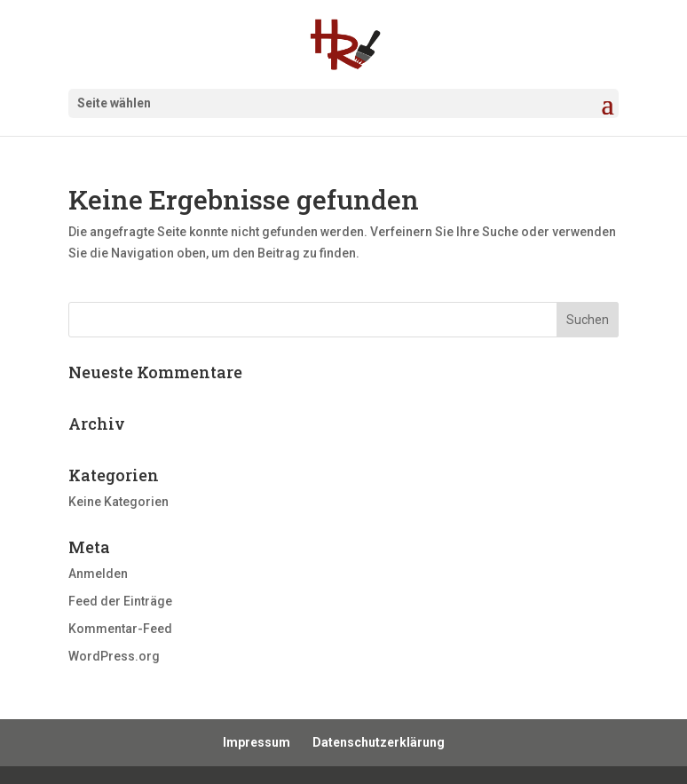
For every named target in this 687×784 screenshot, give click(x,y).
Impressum (257, 742)
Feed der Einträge (120, 601)
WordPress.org (114, 656)
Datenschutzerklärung (379, 742)
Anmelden (98, 574)
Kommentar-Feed (120, 629)
